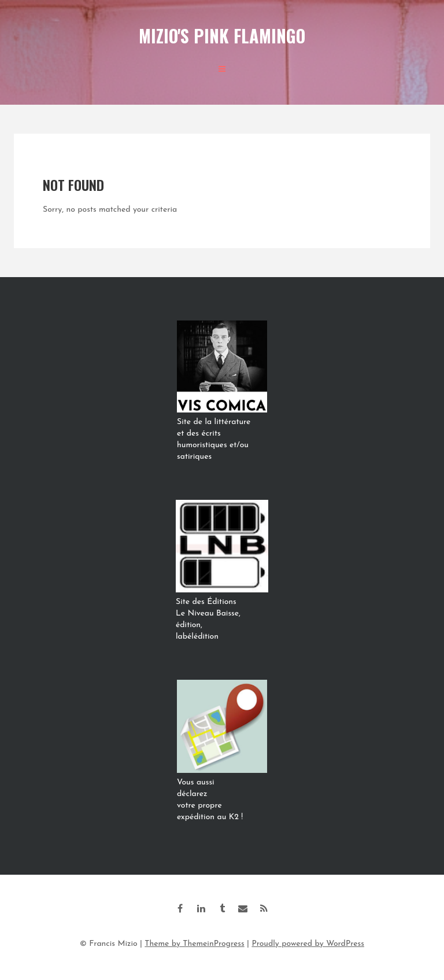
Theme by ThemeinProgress (194, 944)
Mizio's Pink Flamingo (222, 36)
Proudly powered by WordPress (308, 944)
